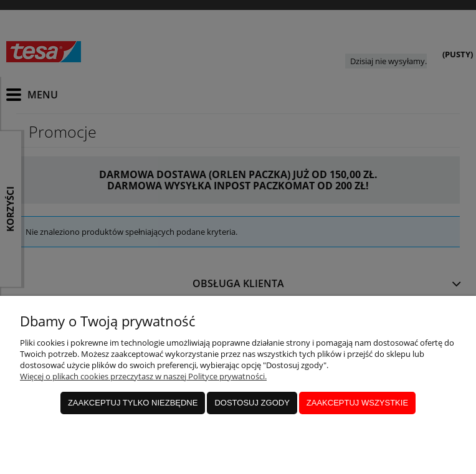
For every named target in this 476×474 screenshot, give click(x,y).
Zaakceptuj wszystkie (357, 403)
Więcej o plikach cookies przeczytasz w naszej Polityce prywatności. (143, 376)
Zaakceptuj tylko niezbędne (133, 403)
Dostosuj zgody (252, 403)
